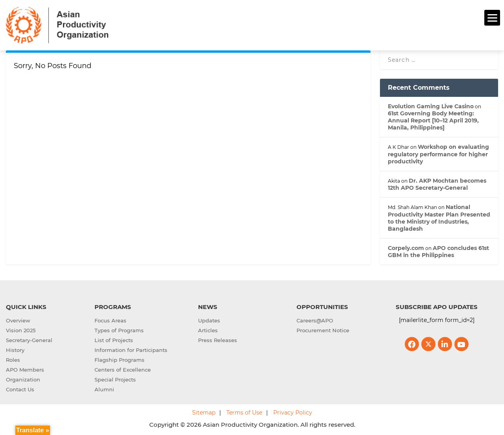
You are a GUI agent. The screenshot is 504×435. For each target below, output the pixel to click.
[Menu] (492, 18)
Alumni (104, 389)
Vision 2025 (21, 329)
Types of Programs (119, 329)
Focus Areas (110, 320)
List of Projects (114, 339)
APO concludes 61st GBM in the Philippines (438, 250)
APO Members (25, 369)
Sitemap (204, 412)
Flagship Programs (120, 359)
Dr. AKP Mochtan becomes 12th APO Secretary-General (437, 183)
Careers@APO (315, 320)
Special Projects (115, 379)
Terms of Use (244, 412)
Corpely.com (406, 247)
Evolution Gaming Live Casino (431, 105)
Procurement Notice (323, 329)
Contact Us (20, 389)
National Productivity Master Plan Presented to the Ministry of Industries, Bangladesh (439, 217)
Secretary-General (29, 339)
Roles (13, 359)
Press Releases (218, 339)
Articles (208, 329)
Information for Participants (131, 349)
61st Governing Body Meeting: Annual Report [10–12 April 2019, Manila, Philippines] (433, 119)
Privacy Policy (293, 412)
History (15, 349)
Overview (18, 320)
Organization (23, 379)
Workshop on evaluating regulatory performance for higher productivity (438, 153)
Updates (209, 320)
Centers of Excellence (123, 369)
